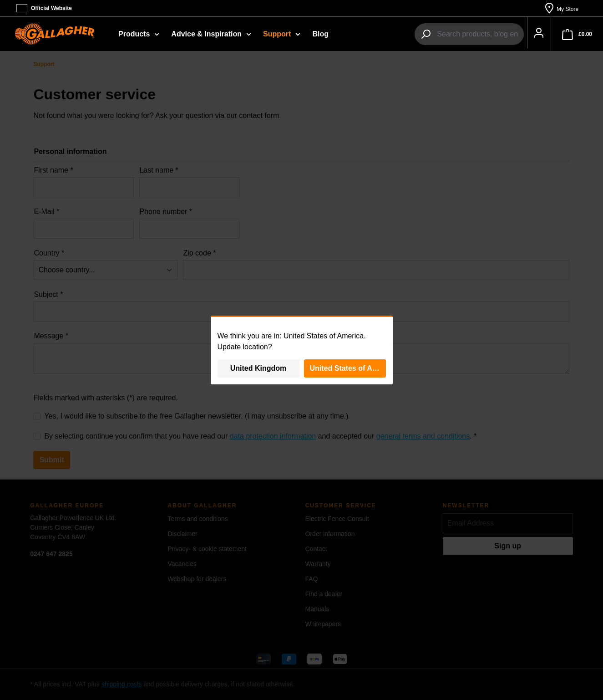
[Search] (415, 35)
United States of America (348, 368)
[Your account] (534, 34)
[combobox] (470, 35)
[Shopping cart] (577, 34)
